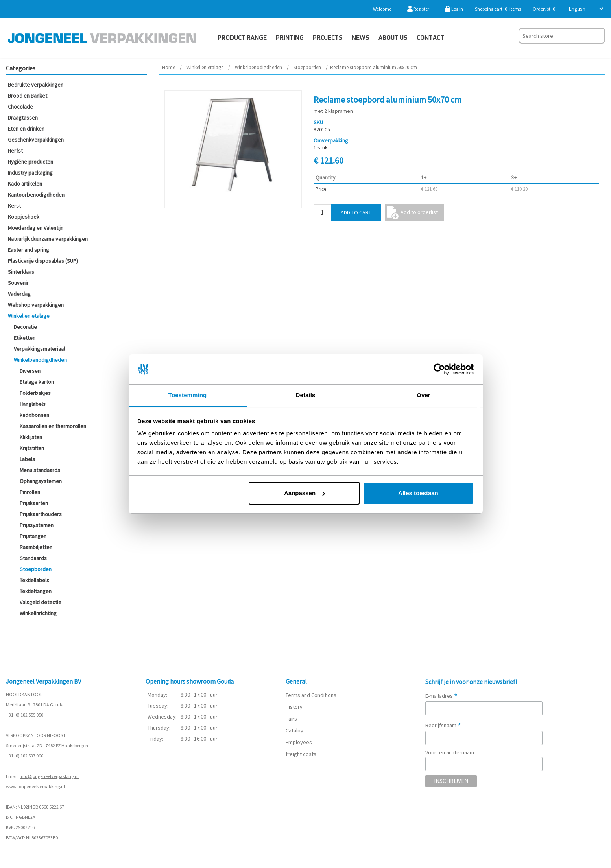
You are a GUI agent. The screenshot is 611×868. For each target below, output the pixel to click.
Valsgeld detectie (41, 602)
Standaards (33, 558)
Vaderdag (19, 294)
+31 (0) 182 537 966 (25, 756)
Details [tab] (306, 395)
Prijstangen (33, 536)
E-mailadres (441, 696)
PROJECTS (328, 38)
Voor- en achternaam (450, 752)
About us (393, 38)
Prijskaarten (34, 503)
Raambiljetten (36, 547)
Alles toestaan (418, 493)
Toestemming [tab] (188, 395)
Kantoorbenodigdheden (36, 195)
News (361, 38)
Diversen (30, 371)
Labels (27, 459)
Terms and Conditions (311, 695)
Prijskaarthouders (41, 514)
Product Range (242, 38)
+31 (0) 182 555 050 (25, 715)
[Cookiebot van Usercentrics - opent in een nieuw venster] (439, 369)
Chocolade (20, 107)
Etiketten (25, 338)
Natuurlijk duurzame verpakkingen (48, 239)
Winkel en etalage (29, 316)
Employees (299, 742)
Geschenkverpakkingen (36, 140)
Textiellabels (34, 580)
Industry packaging (30, 173)
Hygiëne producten (30, 162)
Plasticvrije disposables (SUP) (43, 261)
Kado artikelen (25, 184)
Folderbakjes (35, 393)
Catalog (295, 730)
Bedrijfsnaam (443, 725)
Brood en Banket (28, 96)
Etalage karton (37, 382)
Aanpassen (305, 493)
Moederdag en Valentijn (36, 228)
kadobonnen (34, 415)
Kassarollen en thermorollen (53, 426)
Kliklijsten (31, 437)
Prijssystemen (37, 525)
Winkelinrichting (38, 613)
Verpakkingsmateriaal (39, 349)
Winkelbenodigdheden (40, 360)
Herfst (15, 151)
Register (418, 9)
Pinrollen (30, 492)
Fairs (291, 719)
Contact (430, 38)
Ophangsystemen (41, 481)
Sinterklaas (21, 272)
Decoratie (25, 327)
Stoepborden (36, 569)
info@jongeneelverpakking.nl (49, 776)
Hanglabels (33, 404)
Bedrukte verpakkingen (36, 85)
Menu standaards (40, 470)
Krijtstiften (32, 448)
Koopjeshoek (24, 217)
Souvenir (18, 283)
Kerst (14, 206)
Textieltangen (36, 591)
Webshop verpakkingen (36, 305)
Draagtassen (23, 118)
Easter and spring (29, 250)
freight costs (301, 754)
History (294, 707)
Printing (290, 38)
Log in (454, 9)
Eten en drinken (26, 129)
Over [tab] (424, 395)
